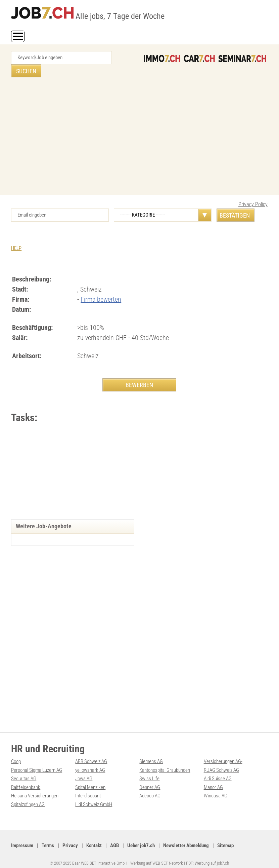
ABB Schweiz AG (91, 755)
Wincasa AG (216, 789)
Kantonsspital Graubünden (165, 763)
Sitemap (225, 838)
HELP (16, 235)
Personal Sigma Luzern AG (37, 763)
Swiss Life (149, 772)
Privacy (70, 838)
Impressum (22, 838)
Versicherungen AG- (223, 755)
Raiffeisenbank (26, 780)
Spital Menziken (90, 780)
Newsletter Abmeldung (186, 838)
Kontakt (94, 838)
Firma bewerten (101, 286)
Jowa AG (84, 772)
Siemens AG (151, 755)
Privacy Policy (253, 191)
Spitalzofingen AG (28, 797)
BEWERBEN (139, 372)
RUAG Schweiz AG (221, 763)
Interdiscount (88, 789)
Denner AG (150, 780)
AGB (114, 838)
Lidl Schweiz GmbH (94, 797)
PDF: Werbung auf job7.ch (207, 855)
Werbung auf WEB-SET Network (157, 855)
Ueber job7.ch (141, 838)
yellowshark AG (90, 763)
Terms (48, 838)
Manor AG (213, 780)
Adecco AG (150, 789)
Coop (16, 755)
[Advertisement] (139, 125)
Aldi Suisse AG (218, 772)
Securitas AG (24, 772)
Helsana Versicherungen (35, 789)
